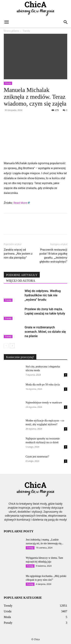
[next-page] (12, 346)
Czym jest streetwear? (37, 457)
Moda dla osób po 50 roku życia (43, 385)
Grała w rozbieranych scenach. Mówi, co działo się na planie (45, 332)
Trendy (26, 31)
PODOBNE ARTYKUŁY (22, 275)
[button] (6, 22)
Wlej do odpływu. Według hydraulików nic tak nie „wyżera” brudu (43, 295)
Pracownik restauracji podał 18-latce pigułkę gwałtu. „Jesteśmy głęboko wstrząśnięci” (53, 256)
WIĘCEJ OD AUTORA (21, 281)
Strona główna (11, 31)
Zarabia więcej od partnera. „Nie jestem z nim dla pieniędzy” (18, 254)
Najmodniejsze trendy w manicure (44, 403)
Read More (20, 203)
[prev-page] (6, 346)
